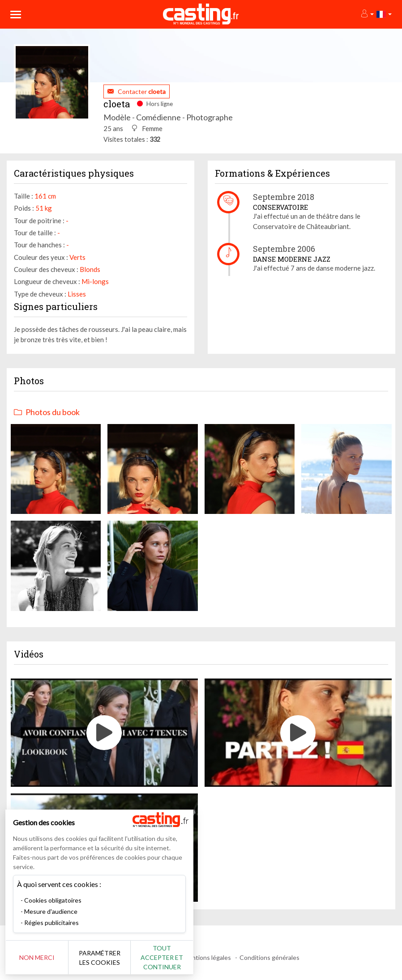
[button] (367, 14)
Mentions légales (207, 957)
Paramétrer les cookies (100, 958)
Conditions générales (269, 957)
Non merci (37, 957)
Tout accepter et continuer (162, 957)
